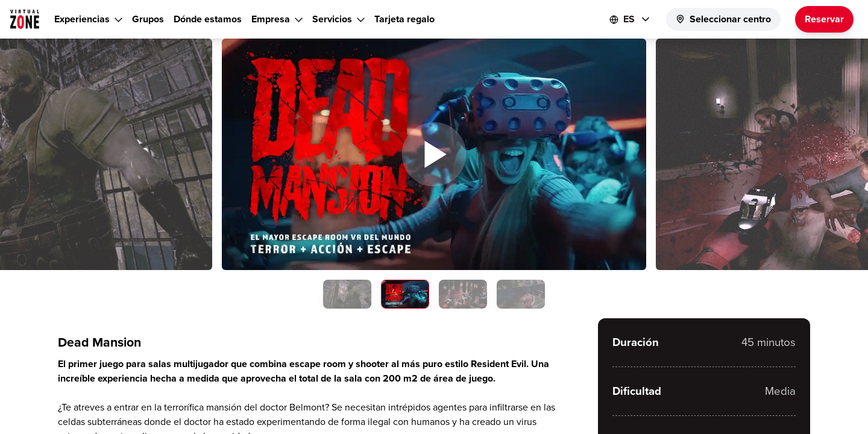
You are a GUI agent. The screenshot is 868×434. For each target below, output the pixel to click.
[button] (434, 154)
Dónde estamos (208, 19)
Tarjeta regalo (404, 19)
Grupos (148, 19)
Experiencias (82, 19)
